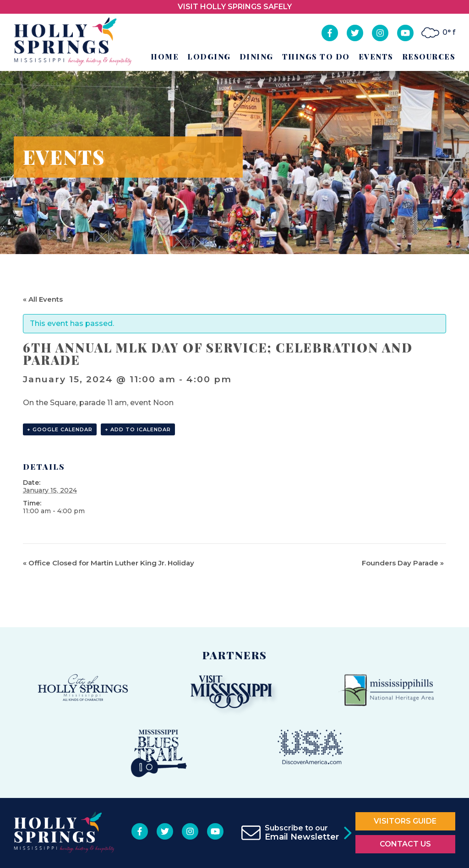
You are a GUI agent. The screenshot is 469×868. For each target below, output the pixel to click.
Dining (256, 57)
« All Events (43, 299)
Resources (429, 57)
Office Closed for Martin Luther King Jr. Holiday (109, 563)
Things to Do (316, 57)
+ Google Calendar (60, 429)
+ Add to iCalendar (138, 429)
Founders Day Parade (403, 563)
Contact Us (405, 844)
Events (376, 57)
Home (165, 57)
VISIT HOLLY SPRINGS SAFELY (235, 7)
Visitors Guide (405, 821)
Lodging (209, 57)
